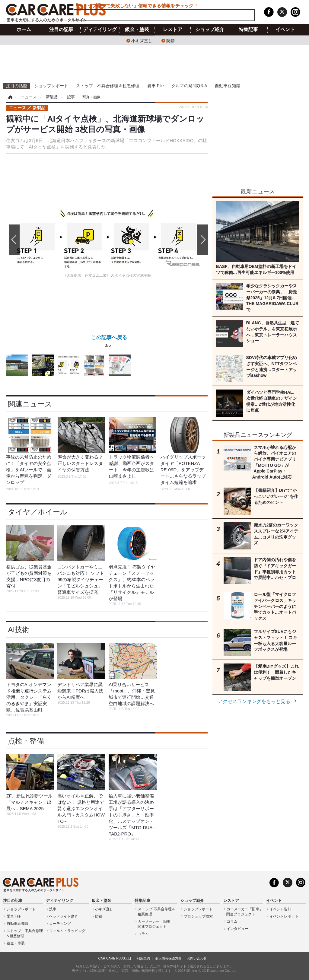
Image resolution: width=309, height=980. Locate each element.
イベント (285, 30)
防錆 (170, 40)
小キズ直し (142, 40)
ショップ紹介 (210, 30)
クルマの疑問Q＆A (189, 86)
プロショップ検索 (198, 916)
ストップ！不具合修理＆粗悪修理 (108, 86)
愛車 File (155, 86)
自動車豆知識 (228, 86)
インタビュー (237, 929)
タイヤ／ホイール (38, 512)
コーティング (60, 924)
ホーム (24, 30)
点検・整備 (26, 741)
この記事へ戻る (109, 342)
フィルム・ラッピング (67, 931)
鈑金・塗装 (137, 30)
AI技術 (19, 630)
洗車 (53, 909)
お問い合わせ (197, 958)
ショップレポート (51, 86)
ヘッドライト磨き (64, 916)
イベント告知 (280, 909)
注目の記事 (61, 30)
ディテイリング (100, 30)
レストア (173, 30)
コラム (143, 934)
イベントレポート (284, 916)
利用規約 (143, 958)
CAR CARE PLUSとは (115, 958)
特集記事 (248, 30)
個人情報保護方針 (168, 958)
